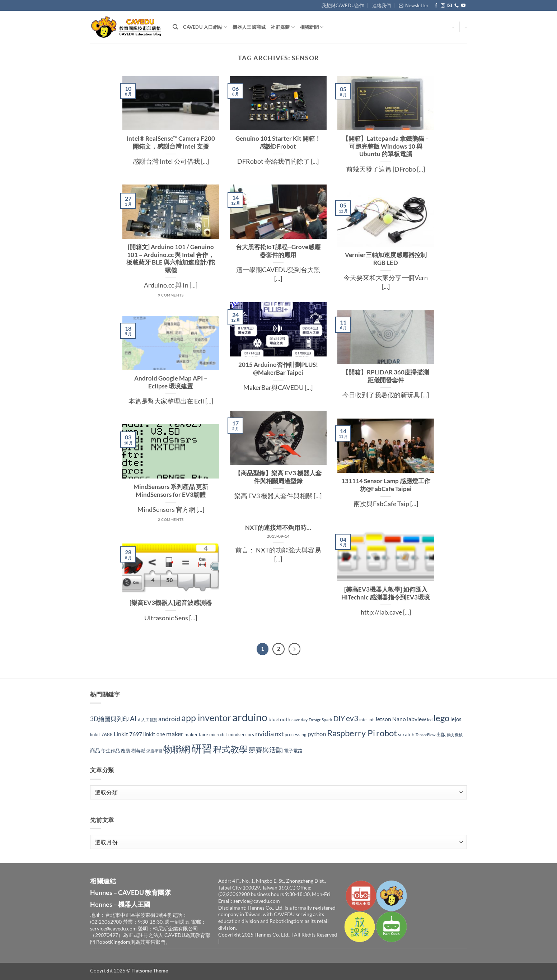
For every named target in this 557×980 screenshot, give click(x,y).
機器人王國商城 (249, 27)
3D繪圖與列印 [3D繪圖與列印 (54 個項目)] (109, 719)
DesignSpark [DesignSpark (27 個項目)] (320, 720)
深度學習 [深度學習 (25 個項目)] (154, 751)
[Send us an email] (450, 6)
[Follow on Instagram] (443, 6)
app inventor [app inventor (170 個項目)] (206, 718)
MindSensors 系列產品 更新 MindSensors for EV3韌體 (171, 491)
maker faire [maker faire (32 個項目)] (196, 734)
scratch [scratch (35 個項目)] (406, 734)
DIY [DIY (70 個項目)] (339, 719)
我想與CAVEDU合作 (343, 5)
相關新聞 (312, 27)
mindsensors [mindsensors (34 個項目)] (241, 734)
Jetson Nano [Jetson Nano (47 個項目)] (390, 719)
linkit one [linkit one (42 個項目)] (154, 734)
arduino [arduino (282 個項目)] (250, 717)
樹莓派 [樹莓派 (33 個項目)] (138, 751)
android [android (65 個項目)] (169, 719)
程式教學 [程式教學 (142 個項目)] (230, 749)
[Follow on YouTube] (463, 6)
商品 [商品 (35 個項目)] (95, 750)
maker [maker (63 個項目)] (175, 734)
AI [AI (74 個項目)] (133, 718)
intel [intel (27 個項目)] (363, 720)
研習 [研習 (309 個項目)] (202, 748)
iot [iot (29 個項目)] (371, 720)
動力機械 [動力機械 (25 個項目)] (455, 735)
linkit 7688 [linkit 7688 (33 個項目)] (101, 734)
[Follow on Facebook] (436, 6)
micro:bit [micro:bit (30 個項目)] (218, 735)
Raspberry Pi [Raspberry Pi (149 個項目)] (351, 733)
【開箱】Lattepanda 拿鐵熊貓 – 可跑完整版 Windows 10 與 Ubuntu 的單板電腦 (386, 146)
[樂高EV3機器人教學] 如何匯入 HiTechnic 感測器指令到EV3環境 (386, 593)
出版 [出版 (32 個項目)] (441, 734)
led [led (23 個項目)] (430, 720)
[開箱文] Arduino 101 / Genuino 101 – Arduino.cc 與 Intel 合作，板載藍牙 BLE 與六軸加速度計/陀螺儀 (171, 259)
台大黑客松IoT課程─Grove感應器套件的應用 (278, 251)
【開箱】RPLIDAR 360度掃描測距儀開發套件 (386, 376)
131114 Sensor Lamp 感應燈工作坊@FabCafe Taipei (386, 485)
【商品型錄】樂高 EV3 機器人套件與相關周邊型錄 (278, 477)
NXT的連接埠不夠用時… (278, 528)
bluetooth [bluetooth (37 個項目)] (279, 719)
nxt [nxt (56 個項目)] (279, 734)
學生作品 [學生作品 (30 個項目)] (111, 751)
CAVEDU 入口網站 (205, 27)
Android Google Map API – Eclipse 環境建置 (171, 382)
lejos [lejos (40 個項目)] (456, 719)
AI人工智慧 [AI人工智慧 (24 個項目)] (148, 720)
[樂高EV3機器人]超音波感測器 (171, 603)
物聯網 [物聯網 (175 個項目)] (177, 749)
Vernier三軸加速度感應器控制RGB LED (386, 259)
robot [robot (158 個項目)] (387, 733)
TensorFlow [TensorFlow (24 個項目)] (425, 735)
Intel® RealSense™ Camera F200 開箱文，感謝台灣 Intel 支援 (171, 143)
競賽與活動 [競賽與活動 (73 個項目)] (266, 750)
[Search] (175, 27)
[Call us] (457, 6)
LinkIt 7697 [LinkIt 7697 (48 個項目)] (128, 734)
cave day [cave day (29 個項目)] (299, 720)
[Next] (295, 649)
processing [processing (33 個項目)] (296, 734)
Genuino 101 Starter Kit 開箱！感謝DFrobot (278, 143)
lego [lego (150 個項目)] (441, 718)
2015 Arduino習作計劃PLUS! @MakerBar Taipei (278, 369)
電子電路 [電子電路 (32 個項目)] (293, 751)
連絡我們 (382, 5)
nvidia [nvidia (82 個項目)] (265, 734)
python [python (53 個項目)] (317, 734)
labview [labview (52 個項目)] (416, 719)
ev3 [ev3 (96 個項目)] (352, 718)
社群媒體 (282, 27)
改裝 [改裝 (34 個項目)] (126, 751)
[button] (414, 5)
